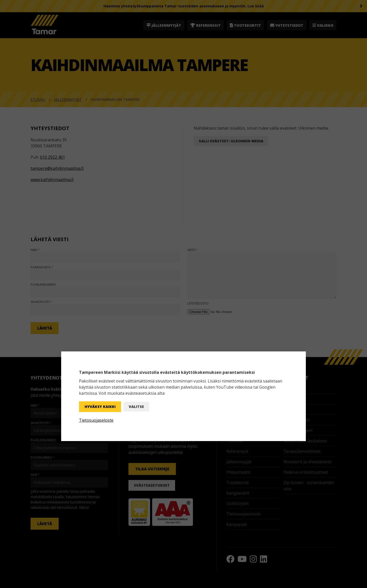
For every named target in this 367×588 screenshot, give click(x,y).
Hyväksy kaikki (100, 407)
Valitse (136, 407)
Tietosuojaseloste (96, 420)
